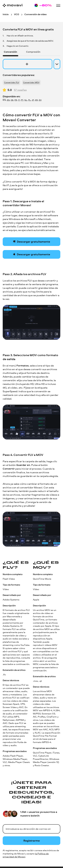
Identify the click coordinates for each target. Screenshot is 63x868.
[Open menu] (58, 5)
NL (26, 100)
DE (12, 100)
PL (29, 100)
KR (36, 100)
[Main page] (13, 5)
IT (19, 100)
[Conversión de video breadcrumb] (36, 14)
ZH (40, 100)
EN (8, 100)
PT (22, 100)
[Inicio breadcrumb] (6, 14)
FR (16, 100)
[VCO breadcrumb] (17, 14)
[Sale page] (43, 5)
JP (33, 100)
